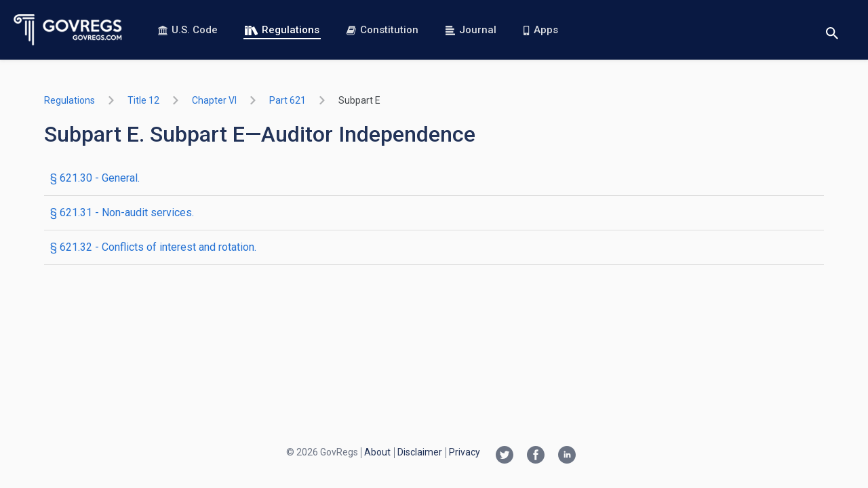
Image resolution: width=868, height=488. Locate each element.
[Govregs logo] (68, 30)
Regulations (282, 30)
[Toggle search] (832, 30)
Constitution (382, 30)
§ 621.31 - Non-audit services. (122, 212)
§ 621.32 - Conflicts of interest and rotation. (153, 247)
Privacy (465, 452)
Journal (471, 30)
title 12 (143, 100)
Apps (540, 30)
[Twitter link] (505, 456)
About (377, 452)
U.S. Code (188, 30)
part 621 (288, 100)
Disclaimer (420, 452)
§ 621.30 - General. (95, 178)
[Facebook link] (536, 456)
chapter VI (214, 100)
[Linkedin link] (567, 456)
